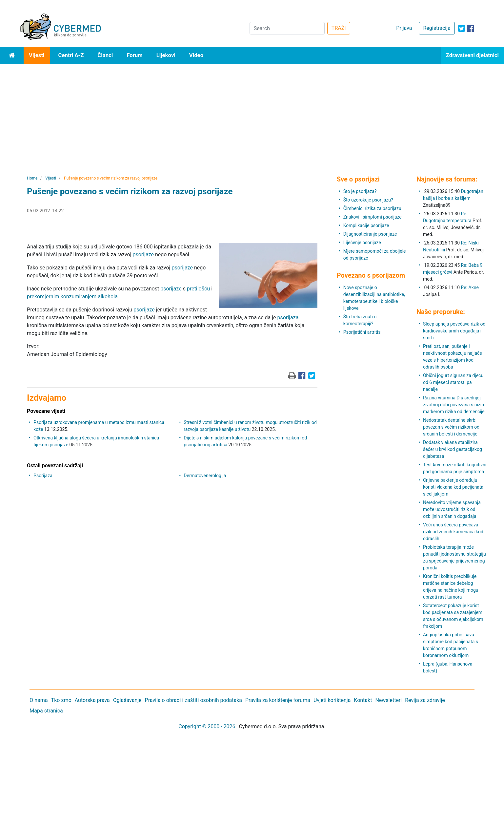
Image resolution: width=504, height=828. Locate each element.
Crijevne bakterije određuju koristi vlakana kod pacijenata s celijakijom (453, 487)
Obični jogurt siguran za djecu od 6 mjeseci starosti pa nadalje (453, 382)
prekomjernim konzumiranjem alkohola (72, 297)
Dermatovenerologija (205, 476)
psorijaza (288, 318)
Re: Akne (470, 287)
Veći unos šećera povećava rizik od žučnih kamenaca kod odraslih (453, 532)
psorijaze (143, 255)
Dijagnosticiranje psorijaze (370, 234)
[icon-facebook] (470, 28)
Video (196, 55)
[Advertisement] (252, 113)
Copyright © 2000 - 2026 (207, 726)
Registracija (437, 28)
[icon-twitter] (462, 28)
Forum (135, 55)
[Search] (287, 28)
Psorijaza (43, 476)
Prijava (404, 28)
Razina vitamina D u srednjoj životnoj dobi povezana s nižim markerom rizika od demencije (454, 405)
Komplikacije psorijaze (366, 225)
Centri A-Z (71, 55)
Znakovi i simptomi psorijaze (373, 217)
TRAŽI (339, 28)
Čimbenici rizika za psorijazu (372, 208)
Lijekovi (166, 55)
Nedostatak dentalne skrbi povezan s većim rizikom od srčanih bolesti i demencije (451, 427)
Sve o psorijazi (358, 179)
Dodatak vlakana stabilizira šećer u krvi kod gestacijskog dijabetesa (453, 449)
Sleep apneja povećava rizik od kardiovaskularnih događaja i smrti (454, 331)
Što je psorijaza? (360, 191)
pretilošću (198, 289)
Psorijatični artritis (362, 332)
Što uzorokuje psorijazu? (368, 200)
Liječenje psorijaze (362, 243)
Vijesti (37, 55)
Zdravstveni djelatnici (472, 55)
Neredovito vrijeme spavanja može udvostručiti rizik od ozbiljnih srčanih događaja (452, 509)
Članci (105, 55)
